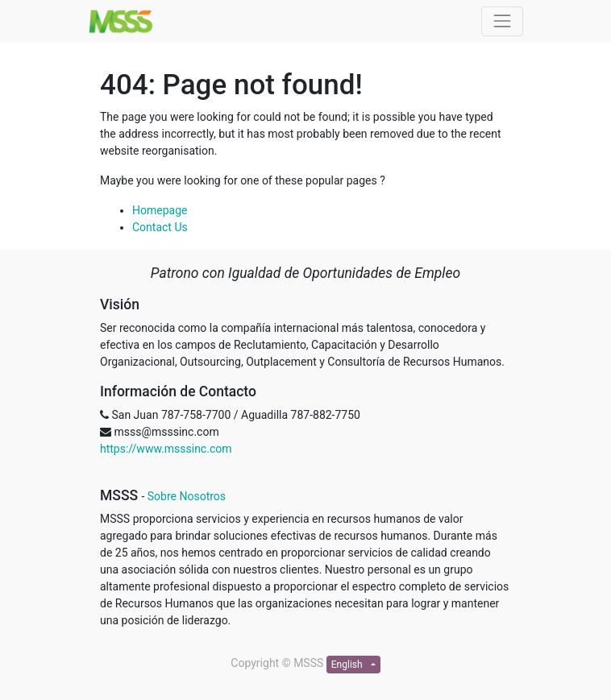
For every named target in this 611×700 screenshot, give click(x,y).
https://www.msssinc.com (166, 449)
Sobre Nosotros (187, 496)
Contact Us (160, 227)
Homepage (160, 210)
